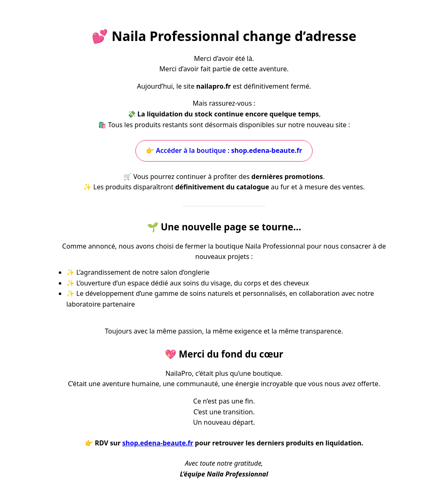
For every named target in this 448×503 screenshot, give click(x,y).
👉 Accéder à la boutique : (224, 150)
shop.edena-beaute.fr (158, 443)
